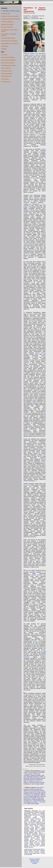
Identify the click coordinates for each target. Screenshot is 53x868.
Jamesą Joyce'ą (40, 354)
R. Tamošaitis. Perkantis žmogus (10, 11)
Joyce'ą (35, 642)
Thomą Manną (28, 245)
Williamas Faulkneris (35, 56)
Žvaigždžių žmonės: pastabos (8, 65)
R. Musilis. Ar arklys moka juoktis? (10, 16)
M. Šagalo (35, 803)
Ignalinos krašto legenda (7, 24)
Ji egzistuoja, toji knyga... (7, 22)
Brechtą (26, 486)
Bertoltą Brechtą (37, 576)
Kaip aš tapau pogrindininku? (9, 60)
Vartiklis (35, 864)
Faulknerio (37, 199)
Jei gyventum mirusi (6, 76)
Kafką (44, 209)
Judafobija (4, 49)
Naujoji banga (5, 46)
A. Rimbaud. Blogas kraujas (8, 38)
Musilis (44, 150)
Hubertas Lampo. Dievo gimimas (9, 41)
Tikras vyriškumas (6, 68)
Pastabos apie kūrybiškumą (8, 57)
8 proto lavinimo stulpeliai (8, 63)
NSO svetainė (35, 863)
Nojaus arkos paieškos (7, 74)
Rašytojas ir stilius (6, 13)
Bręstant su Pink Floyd (7, 27)
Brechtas (43, 463)
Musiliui (26, 214)
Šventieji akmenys (6, 82)
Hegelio (34, 402)
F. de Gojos (42, 803)
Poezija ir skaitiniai (35, 860)
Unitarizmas (4, 55)
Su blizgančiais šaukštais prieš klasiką (11, 19)
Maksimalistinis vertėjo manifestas (10, 44)
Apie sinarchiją (5, 79)
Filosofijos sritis (35, 861)
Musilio (43, 651)
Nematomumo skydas (6, 71)
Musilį (36, 118)
